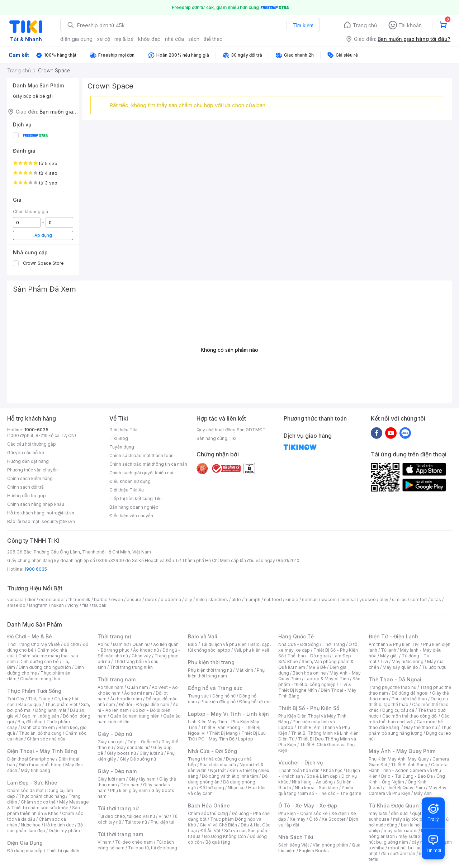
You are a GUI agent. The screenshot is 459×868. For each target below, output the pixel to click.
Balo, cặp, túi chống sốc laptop (229, 647)
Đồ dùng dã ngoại (410, 693)
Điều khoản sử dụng (130, 481)
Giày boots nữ (121, 753)
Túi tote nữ (136, 822)
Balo (193, 644)
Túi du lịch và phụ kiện (224, 644)
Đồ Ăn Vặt (210, 831)
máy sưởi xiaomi (415, 836)
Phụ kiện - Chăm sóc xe (303, 813)
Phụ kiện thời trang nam (226, 673)
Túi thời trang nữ (118, 808)
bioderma (171, 600)
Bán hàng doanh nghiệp (134, 507)
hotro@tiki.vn (60, 513)
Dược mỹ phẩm (64, 831)
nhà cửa (174, 39)
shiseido (16, 605)
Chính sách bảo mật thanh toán (141, 455)
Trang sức (198, 696)
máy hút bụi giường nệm (407, 839)
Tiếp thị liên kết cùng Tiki (136, 498)
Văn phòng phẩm (330, 845)
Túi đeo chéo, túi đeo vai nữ (126, 816)
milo (200, 600)
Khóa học (333, 770)
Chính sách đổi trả (25, 487)
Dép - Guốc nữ (143, 742)
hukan (58, 605)
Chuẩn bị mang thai (40, 679)
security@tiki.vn (58, 521)
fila (85, 605)
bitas (436, 600)
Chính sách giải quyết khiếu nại (141, 473)
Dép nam (130, 785)
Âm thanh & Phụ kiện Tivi (394, 644)
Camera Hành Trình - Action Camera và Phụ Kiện (408, 770)
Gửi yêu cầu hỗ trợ (26, 453)
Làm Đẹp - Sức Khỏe (32, 783)
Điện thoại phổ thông (40, 765)
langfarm (38, 605)
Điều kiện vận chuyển (131, 516)
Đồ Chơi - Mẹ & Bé (30, 636)
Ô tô (314, 819)
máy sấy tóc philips (413, 819)
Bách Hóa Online (209, 805)
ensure (134, 600)
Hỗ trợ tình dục (59, 825)
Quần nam (138, 687)
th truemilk (79, 600)
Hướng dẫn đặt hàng (28, 461)
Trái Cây (16, 699)
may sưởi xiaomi (401, 831)
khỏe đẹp (149, 39)
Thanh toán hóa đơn (299, 770)
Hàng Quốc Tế (296, 636)
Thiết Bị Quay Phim (405, 788)
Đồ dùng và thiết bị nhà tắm (230, 776)
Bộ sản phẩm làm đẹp (45, 828)
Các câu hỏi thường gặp (32, 444)
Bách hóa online (309, 673)
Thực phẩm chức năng (42, 796)
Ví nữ (164, 816)
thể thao (213, 39)
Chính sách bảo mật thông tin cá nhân (148, 464)
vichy (73, 605)
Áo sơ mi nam (138, 693)
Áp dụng (43, 235)
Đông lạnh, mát (51, 710)
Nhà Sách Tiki (296, 837)
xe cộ (103, 39)
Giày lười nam (111, 779)
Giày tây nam (142, 779)
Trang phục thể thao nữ (392, 687)
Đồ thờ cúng (212, 788)
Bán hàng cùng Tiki (216, 438)
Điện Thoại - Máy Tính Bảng (42, 751)
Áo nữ (103, 644)
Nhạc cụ (236, 788)
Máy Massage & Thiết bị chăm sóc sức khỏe (48, 805)
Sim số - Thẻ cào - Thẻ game (331, 793)
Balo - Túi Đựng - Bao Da (407, 776)
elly (188, 600)
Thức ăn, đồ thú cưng (40, 733)
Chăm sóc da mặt (25, 790)
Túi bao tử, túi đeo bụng (153, 848)
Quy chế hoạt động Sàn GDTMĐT (231, 430)
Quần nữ (141, 644)
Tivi (384, 661)
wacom (329, 600)
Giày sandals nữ (133, 747)
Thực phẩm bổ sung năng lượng (410, 730)
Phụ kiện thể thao (409, 699)
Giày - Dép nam (117, 771)
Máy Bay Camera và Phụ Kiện (408, 790)
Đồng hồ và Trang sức (215, 688)
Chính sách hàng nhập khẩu (36, 504)
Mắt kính (244, 670)
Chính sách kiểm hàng (30, 478)
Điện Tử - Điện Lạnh (393, 636)
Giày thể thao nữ (420, 727)
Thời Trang (334, 644)
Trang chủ (365, 25)
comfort (419, 600)
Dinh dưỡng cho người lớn (45, 667)
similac (399, 600)
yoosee (368, 600)
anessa (348, 600)
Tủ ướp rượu (434, 667)
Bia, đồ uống (30, 722)
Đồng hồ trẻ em (255, 702)
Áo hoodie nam (126, 699)
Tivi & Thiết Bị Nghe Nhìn (315, 687)
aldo (236, 600)
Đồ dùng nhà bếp (25, 851)
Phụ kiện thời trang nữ (210, 670)
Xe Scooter (333, 819)
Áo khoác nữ (146, 650)
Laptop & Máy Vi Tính (327, 679)
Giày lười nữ (151, 753)
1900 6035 (36, 569)
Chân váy (141, 656)
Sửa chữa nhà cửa (218, 765)
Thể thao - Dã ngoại (308, 656)
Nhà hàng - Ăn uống (312, 782)
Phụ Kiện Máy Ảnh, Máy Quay (399, 759)
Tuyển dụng (122, 447)
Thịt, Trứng (39, 699)
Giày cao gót (111, 742)
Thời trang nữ (114, 636)
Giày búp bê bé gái (33, 96)
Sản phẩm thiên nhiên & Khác (44, 811)
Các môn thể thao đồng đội (410, 716)
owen (117, 600)
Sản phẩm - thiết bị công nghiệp (319, 682)
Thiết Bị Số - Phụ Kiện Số (309, 708)
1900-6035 (36, 430)
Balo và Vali (203, 636)
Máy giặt (389, 656)
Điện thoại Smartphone (31, 759)
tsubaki (100, 605)
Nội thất (218, 770)
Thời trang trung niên (131, 667)
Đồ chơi (71, 644)
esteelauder (52, 600)
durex (151, 600)
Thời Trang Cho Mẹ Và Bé (34, 644)
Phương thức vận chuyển (32, 470)
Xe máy (298, 819)
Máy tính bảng (36, 770)
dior (31, 600)
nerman (310, 600)
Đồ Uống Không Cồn (225, 836)
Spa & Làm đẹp (322, 776)
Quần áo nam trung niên (135, 716)
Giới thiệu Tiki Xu (127, 490)
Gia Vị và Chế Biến (218, 825)
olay (384, 600)
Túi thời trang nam (120, 834)
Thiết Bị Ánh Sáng (409, 765)
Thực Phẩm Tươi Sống (34, 691)
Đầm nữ (121, 644)
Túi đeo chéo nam (134, 842)
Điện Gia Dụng (25, 843)
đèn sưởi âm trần (398, 853)
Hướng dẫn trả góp (27, 496)
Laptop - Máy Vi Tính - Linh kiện (228, 714)
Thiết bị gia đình (63, 851)
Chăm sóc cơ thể (38, 802)
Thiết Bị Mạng (223, 733)
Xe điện (339, 813)
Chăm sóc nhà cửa (46, 739)
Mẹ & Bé (317, 667)
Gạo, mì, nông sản (41, 716)
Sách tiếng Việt (294, 845)
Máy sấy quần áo (400, 667)
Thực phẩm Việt (61, 704)
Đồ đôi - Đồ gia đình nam (144, 704)
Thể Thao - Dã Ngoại (395, 679)
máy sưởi (378, 813)
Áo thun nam (110, 687)
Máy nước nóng (408, 661)
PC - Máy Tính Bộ (216, 739)
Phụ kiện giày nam (129, 790)
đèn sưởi (400, 813)
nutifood (273, 600)
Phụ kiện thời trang (211, 662)
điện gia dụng (76, 39)
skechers (218, 600)
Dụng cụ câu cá (398, 710)
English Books (314, 851)
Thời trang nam (117, 679)
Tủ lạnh (389, 650)
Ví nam (105, 842)
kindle (292, 600)
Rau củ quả (30, 704)
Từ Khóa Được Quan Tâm (400, 805)
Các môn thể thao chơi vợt (409, 719)
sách (194, 39)
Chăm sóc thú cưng (208, 813)
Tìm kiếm (303, 25)
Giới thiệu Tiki (123, 430)
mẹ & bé (124, 39)
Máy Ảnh (423, 793)
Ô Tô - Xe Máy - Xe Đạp (308, 805)
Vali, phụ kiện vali (251, 650)
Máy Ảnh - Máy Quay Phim (402, 751)
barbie (101, 600)
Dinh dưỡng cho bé (39, 661)
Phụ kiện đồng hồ (218, 702)
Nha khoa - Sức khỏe (316, 788)
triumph (252, 600)
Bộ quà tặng (218, 842)
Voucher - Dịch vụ (301, 763)
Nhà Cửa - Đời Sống (212, 751)
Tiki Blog (119, 438)
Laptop (246, 739)
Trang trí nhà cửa (205, 759)
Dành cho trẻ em (38, 727)
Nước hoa (31, 825)
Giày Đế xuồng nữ (138, 759)
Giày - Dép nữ (115, 734)
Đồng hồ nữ (224, 696)
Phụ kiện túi (162, 822)
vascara (15, 600)
